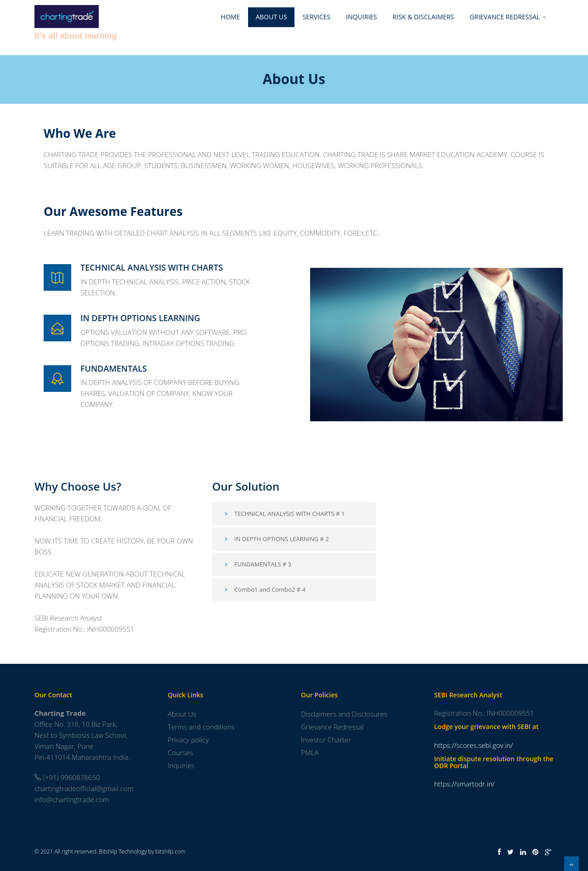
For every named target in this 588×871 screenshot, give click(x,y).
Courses (180, 752)
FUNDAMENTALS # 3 (257, 564)
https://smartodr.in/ (464, 784)
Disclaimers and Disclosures (344, 714)
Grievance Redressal (508, 17)
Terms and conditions (201, 727)
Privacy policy (188, 740)
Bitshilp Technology (123, 851)
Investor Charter (326, 740)
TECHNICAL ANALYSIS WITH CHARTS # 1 (284, 514)
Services (317, 17)
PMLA (310, 752)
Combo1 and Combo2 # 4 (264, 589)
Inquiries (361, 17)
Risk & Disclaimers (424, 17)
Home (231, 17)
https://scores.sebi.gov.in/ (474, 745)
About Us (271, 17)
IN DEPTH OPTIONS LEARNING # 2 (276, 539)
